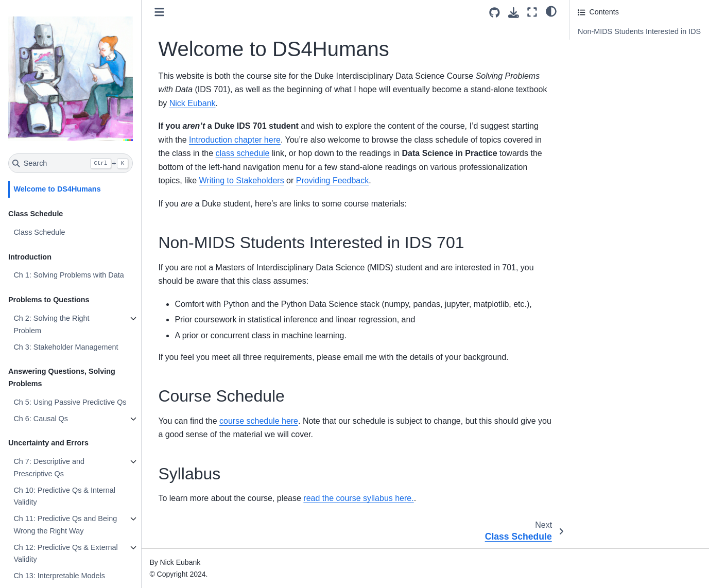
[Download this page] (514, 13)
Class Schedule (39, 232)
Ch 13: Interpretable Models (59, 576)
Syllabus (592, 72)
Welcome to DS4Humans (57, 189)
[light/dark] (551, 11)
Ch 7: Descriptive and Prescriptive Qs (49, 468)
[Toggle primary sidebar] (159, 12)
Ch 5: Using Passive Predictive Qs (70, 402)
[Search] (71, 163)
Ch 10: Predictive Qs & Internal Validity (64, 496)
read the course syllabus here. (358, 498)
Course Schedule (606, 58)
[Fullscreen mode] (532, 12)
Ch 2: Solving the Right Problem (51, 324)
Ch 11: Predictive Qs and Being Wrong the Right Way (65, 525)
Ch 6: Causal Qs (41, 419)
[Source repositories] (495, 13)
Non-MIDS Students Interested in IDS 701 (639, 38)
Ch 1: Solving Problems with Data (68, 275)
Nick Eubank (193, 103)
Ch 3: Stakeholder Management (66, 347)
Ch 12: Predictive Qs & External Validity (65, 554)
